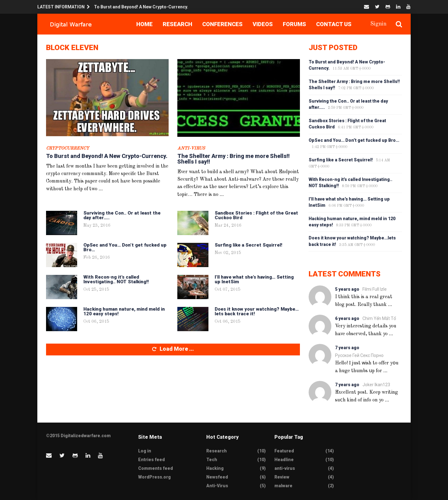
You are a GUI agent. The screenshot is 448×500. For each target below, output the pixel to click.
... (101, 189)
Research (177, 24)
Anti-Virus (191, 148)
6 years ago (347, 318)
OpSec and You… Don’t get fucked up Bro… (125, 247)
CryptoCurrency (68, 148)
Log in (145, 451)
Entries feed (152, 460)
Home (145, 24)
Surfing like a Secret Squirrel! (248, 245)
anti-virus (285, 468)
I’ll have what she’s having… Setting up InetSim (254, 279)
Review (282, 477)
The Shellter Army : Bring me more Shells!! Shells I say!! (233, 159)
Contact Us (334, 24)
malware (283, 486)
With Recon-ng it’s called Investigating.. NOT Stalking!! (116, 279)
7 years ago (347, 348)
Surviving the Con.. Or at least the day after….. (122, 215)
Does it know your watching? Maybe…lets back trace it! (257, 311)
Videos (263, 24)
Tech (212, 460)
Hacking (215, 468)
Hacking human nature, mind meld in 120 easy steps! (124, 311)
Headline (284, 460)
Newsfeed (217, 477)
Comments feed (156, 468)
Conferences (222, 24)
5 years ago (347, 289)
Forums (294, 24)
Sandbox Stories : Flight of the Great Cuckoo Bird (256, 215)
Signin (378, 24)
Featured (284, 451)
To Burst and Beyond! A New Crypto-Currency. (141, 7)
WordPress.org (154, 477)
